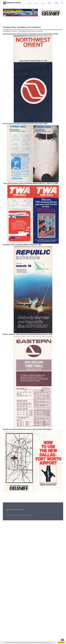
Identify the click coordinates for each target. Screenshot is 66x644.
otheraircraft (50, 3)
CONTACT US (23, 520)
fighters (36, 3)
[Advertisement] (33, 31)
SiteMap (62, 3)
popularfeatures (56, 3)
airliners (43, 3)
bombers (30, 3)
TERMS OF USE (18, 520)
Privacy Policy (52, 642)
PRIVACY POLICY (12, 520)
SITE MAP (7, 520)
